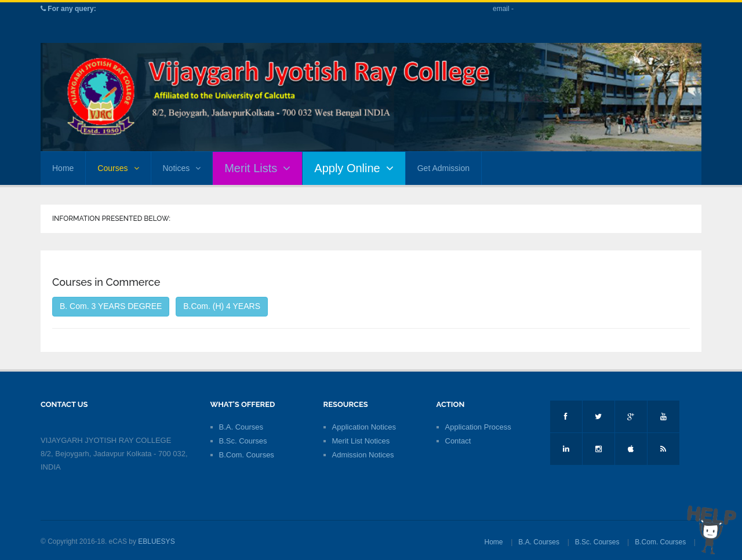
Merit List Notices (361, 441)
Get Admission (443, 168)
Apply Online (354, 168)
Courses (118, 168)
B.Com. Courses (247, 455)
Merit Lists (257, 168)
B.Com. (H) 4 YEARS (222, 306)
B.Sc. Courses (243, 441)
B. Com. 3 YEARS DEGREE (111, 306)
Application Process (478, 427)
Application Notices (364, 427)
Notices (182, 168)
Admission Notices (363, 455)
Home (63, 168)
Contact (458, 441)
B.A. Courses (241, 427)
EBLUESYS (156, 541)
